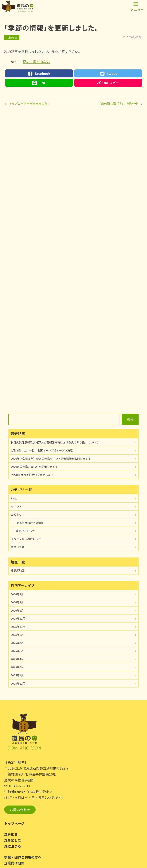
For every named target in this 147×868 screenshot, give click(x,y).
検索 (130, 419)
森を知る (11, 834)
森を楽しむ (13, 840)
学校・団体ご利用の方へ (23, 857)
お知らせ (12, 38)
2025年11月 (18, 627)
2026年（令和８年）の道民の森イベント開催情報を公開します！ (51, 459)
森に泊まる (13, 846)
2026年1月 (17, 610)
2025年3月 (17, 667)
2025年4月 (17, 659)
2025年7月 (17, 643)
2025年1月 (17, 675)
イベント (16, 506)
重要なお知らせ (25, 531)
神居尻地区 (18, 570)
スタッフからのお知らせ (26, 539)
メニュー (137, 7)
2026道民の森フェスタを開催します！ (34, 467)
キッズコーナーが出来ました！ (30, 104)
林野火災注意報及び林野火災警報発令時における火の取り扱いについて (55, 442)
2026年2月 (17, 602)
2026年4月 (17, 594)
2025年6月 (17, 651)
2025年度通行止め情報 (30, 523)
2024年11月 (18, 683)
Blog (14, 498)
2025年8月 (17, 635)
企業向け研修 (14, 863)
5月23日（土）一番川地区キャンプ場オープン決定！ (43, 450)
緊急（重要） (19, 547)
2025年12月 (18, 618)
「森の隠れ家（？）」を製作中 (118, 104)
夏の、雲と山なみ (36, 62)
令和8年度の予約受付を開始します (32, 475)
